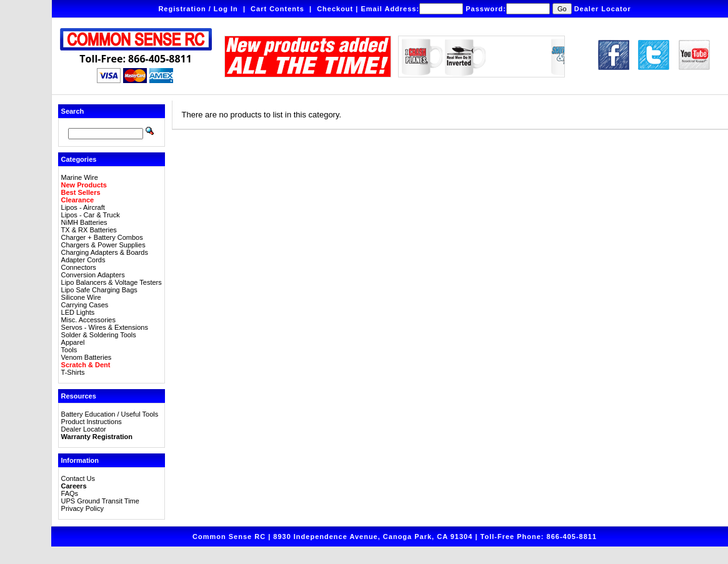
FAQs (70, 493)
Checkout (335, 9)
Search (73, 111)
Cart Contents (277, 9)
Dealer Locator (603, 9)
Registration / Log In (198, 9)
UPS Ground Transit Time (100, 501)
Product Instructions (92, 422)
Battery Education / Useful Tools (110, 414)
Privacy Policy (82, 508)
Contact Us (78, 478)
